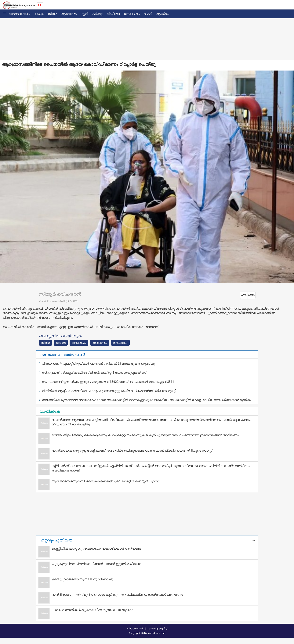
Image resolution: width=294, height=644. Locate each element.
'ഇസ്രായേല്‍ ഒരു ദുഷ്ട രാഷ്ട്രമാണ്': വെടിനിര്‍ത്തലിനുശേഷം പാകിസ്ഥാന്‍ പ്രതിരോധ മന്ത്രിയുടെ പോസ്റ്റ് (132, 450)
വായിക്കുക (50, 411)
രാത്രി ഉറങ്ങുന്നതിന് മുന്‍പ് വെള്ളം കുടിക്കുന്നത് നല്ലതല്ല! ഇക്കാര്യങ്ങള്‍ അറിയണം (117, 594)
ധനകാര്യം (132, 14)
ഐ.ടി (148, 14)
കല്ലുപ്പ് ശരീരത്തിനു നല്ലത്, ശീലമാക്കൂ (82, 579)
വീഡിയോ (113, 14)
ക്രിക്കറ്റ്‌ (97, 14)
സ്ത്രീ (85, 14)
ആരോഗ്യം (69, 14)
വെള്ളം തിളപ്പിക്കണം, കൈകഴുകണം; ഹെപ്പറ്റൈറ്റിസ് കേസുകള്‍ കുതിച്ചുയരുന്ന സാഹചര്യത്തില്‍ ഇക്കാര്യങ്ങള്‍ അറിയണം (145, 435)
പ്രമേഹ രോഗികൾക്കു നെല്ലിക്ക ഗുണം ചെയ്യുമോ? (92, 610)
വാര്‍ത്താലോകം (19, 14)
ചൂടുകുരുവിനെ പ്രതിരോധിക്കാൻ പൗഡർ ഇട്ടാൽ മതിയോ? (96, 564)
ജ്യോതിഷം (79, 343)
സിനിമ (53, 14)
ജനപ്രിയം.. (120, 343)
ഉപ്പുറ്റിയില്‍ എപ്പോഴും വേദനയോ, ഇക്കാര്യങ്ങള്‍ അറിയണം (96, 548)
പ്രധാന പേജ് (135, 628)
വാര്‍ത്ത (61, 343)
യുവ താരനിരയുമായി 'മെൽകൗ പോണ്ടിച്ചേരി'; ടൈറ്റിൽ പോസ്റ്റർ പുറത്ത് (106, 481)
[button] (4, 14)
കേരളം (39, 14)
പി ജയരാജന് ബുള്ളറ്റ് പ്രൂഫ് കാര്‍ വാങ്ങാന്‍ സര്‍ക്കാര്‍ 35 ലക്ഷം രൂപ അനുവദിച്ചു (98, 363)
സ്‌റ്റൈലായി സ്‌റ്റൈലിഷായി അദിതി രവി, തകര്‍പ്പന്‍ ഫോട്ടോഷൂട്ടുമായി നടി (94, 373)
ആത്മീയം (163, 14)
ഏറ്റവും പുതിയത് (56, 540)
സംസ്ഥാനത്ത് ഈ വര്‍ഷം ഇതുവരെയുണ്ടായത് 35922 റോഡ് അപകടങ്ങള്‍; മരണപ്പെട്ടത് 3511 (108, 382)
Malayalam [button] (26, 5)
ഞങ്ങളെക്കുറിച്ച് (158, 628)
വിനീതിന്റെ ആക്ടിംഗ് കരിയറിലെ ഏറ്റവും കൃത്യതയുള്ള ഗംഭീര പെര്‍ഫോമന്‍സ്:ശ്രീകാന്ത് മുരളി (109, 391)
